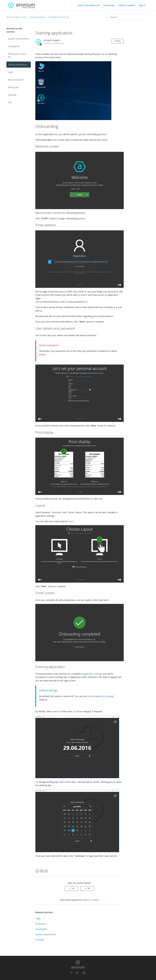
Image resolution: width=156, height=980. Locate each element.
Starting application (17, 65)
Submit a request (127, 5)
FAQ (10, 102)
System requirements (18, 39)
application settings (92, 674)
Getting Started (38, 17)
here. (86, 302)
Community (109, 5)
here (71, 521)
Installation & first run (59, 17)
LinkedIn (46, 871)
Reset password (16, 80)
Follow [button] (118, 41)
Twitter (42, 871)
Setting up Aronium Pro (17, 55)
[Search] (127, 17)
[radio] (72, 888)
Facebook (37, 871)
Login (11, 72)
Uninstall (12, 95)
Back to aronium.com (89, 5)
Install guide (14, 46)
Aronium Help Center (17, 17)
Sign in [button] (142, 5)
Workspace (13, 87)
